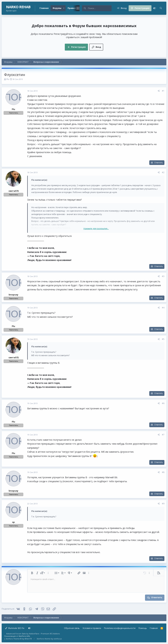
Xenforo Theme (19, 639)
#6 (163, 403)
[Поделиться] (159, 91)
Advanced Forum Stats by (33, 634)
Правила (72, 8)
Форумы (57, 8)
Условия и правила (92, 628)
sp (13, 522)
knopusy (13, 295)
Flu (8, 79)
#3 (163, 276)
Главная (44, 8)
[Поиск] (100, 8)
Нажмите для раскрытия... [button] (96, 229)
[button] (64, 8)
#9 (163, 504)
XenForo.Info (24, 636)
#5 (163, 339)
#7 (163, 435)
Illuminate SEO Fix (15, 628)
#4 (163, 308)
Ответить (159, 163)
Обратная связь (72, 628)
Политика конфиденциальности (120, 628)
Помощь (143, 628)
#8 (163, 472)
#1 (163, 91)
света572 (14, 191)
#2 (163, 172)
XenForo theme (44, 639)
